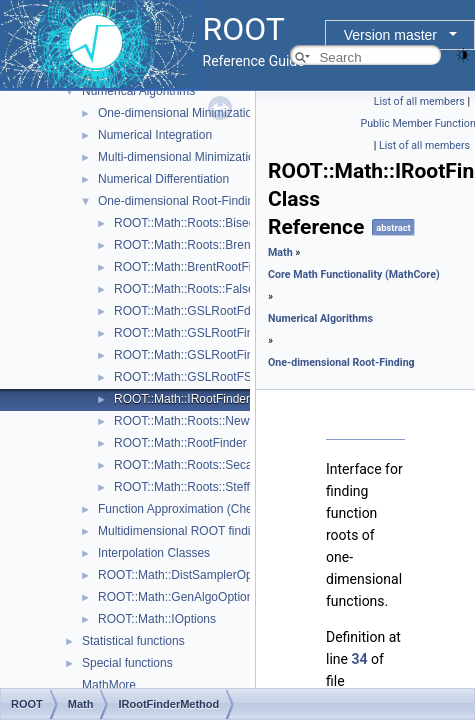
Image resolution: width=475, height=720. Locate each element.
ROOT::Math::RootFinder (180, 443)
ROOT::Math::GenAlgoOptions (178, 597)
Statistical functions (133, 641)
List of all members (419, 101)
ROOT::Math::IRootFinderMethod (202, 399)
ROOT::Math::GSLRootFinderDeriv (206, 355)
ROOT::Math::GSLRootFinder (192, 333)
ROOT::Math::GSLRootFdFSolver (203, 311)
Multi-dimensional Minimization (179, 157)
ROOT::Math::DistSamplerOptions (188, 575)
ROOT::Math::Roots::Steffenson (198, 487)
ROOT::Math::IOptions (157, 619)
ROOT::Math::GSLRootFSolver (196, 377)
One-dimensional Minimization (178, 113)
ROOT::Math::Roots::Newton (190, 421)
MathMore (109, 685)
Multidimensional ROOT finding (181, 531)
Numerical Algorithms (138, 91)
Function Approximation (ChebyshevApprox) (215, 509)
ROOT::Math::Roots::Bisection (194, 223)
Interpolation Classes (154, 553)
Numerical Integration (155, 135)
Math (280, 252)
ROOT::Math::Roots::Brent (184, 245)
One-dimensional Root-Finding (179, 201)
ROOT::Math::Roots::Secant (188, 465)
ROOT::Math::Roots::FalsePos (194, 289)
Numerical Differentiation (163, 179)
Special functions (127, 663)
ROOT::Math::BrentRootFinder (194, 267)
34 (359, 659)
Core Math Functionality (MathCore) (354, 274)
